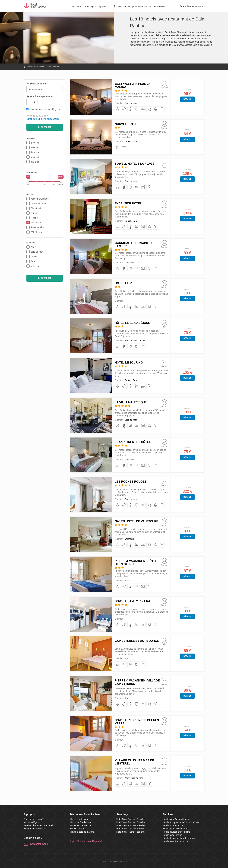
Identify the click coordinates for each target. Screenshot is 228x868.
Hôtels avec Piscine (172, 835)
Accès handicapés (40, 199)
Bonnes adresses (157, 6)
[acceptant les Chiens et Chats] (124, 109)
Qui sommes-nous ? (34, 819)
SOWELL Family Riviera (133, 601)
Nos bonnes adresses (34, 829)
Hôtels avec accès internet (176, 829)
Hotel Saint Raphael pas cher (131, 832)
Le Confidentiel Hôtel (133, 442)
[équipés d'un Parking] (137, 109)
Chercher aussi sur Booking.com (45, 109)
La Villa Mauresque (131, 402)
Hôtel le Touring (129, 363)
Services (77, 6)
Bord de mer (37, 252)
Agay (33, 247)
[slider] (28, 181)
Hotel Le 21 (124, 283)
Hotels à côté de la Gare (82, 832)
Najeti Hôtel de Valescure (136, 521)
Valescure (35, 266)
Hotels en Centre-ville (81, 825)
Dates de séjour (37, 84)
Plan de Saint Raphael (89, 841)
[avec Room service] (156, 109)
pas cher (35, 162)
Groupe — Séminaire (136, 6)
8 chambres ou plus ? (37, 116)
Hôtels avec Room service (176, 841)
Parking (34, 213)
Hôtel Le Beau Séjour (133, 323)
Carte (117, 6)
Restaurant (36, 223)
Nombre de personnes (40, 96)
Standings (91, 6)
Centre (34, 257)
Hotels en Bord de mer (81, 822)
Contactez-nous (39, 844)
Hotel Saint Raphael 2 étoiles (131, 819)
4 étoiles (35, 152)
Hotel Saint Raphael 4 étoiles (131, 825)
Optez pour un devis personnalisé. (43, 119)
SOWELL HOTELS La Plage (135, 164)
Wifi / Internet (37, 232)
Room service (37, 227)
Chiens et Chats (38, 204)
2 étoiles (35, 143)
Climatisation (37, 208)
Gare (33, 261)
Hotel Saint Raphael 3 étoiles (131, 822)
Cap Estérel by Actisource (137, 641)
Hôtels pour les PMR (173, 825)
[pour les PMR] (118, 109)
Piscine (34, 218)
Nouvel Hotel (126, 124)
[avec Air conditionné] (130, 109)
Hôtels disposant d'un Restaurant (179, 838)
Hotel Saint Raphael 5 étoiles (131, 829)
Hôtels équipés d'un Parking (177, 832)
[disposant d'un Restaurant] (149, 109)
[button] (191, 6)
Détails (187, 99)
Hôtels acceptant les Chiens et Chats (181, 822)
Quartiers (105, 6)
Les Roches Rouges (131, 482)
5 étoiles (35, 157)
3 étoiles (35, 147)
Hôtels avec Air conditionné (176, 819)
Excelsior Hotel (128, 203)
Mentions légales (32, 822)
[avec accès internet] (162, 109)
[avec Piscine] (143, 109)
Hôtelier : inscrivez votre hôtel (38, 825)
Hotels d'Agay (77, 829)
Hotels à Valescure (79, 819)
